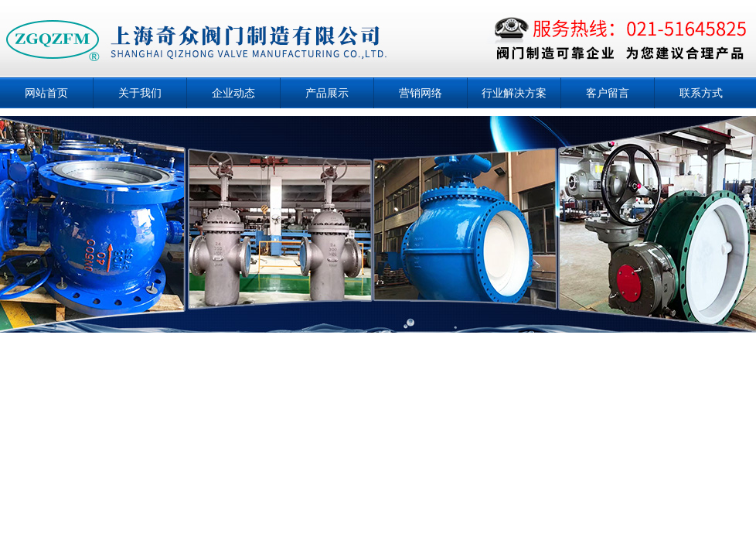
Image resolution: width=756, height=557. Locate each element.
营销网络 (421, 93)
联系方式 (701, 93)
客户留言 (608, 93)
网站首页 (46, 93)
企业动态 (233, 93)
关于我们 (140, 93)
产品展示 (327, 93)
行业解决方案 (514, 93)
